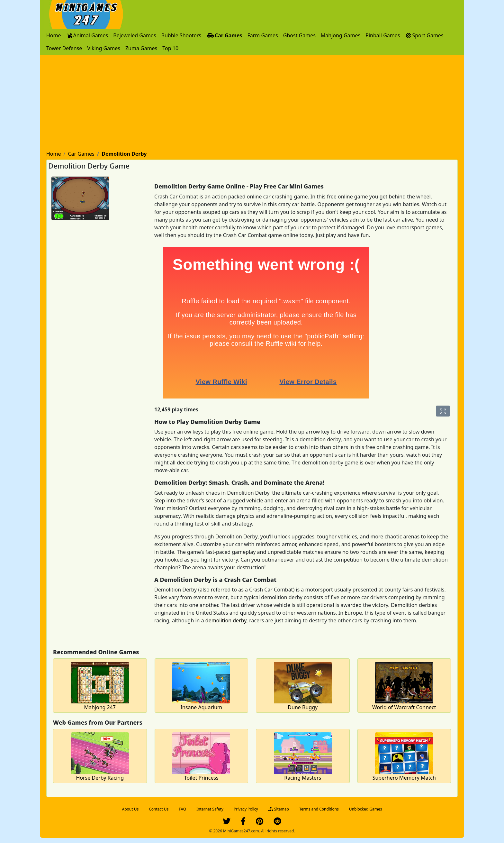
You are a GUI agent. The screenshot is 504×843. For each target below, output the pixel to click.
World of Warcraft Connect (404, 707)
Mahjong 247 (100, 707)
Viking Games (104, 48)
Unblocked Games (366, 809)
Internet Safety (210, 809)
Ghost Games (299, 35)
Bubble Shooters (181, 35)
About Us (130, 809)
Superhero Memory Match (404, 778)
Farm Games (262, 35)
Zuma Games (141, 48)
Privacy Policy (246, 809)
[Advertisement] (252, 103)
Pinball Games (383, 35)
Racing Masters (303, 778)
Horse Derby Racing (100, 778)
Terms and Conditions (319, 809)
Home (54, 35)
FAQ (182, 809)
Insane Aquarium (201, 707)
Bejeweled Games (135, 35)
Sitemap (279, 809)
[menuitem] (54, 35)
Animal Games (87, 35)
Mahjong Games (341, 35)
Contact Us (159, 809)
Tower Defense (64, 48)
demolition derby (226, 620)
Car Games (224, 35)
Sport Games (424, 35)
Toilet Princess (201, 778)
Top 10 (170, 48)
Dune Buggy (303, 707)
